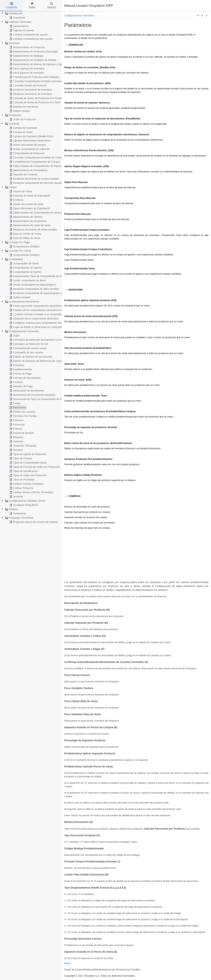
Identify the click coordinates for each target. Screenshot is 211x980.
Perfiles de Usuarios (22, 412)
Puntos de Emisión (21, 433)
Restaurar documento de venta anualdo (33, 230)
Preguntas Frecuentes (19, 518)
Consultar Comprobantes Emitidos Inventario (36, 81)
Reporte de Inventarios (23, 107)
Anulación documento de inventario (30, 90)
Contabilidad (14, 259)
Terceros (16, 450)
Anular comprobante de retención (29, 149)
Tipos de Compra (20, 458)
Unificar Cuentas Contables (26, 484)
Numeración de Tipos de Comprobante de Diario (37, 399)
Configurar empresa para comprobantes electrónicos (40, 323)
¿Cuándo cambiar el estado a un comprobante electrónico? (43, 314)
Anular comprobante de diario (27, 280)
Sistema (11, 509)
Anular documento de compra (27, 145)
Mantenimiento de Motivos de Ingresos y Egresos (38, 64)
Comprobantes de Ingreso (25, 268)
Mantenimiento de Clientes (26, 217)
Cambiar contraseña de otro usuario (31, 39)
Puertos (15, 429)
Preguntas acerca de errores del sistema (33, 522)
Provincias (17, 424)
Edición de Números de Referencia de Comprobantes (40, 361)
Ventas (11, 187)
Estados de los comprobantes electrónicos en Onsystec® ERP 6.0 (47, 310)
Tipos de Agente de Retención (27, 454)
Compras (12, 124)
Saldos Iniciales (20, 297)
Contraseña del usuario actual (27, 348)
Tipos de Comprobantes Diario (28, 463)
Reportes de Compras (23, 174)
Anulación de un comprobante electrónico (34, 319)
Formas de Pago (20, 374)
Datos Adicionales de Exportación (29, 208)
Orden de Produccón (22, 119)
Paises (15, 403)
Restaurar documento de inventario (30, 94)
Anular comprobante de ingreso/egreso (32, 285)
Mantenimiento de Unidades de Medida (32, 60)
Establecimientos (20, 369)
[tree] (31, 268)
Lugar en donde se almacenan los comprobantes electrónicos (45, 327)
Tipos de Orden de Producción (28, 475)
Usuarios (16, 497)
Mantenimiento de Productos (27, 47)
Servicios (16, 441)
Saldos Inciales (19, 111)
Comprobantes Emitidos (24, 247)
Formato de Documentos (25, 378)
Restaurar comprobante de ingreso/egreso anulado (39, 293)
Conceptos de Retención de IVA (28, 344)
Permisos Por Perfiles (23, 416)
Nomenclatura (19, 26)
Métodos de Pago (21, 386)
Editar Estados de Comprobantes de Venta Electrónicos (41, 213)
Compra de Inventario (23, 128)
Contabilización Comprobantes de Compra (34, 162)
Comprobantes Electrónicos (22, 302)
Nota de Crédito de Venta (25, 234)
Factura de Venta (20, 191)
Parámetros (17, 408)
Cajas (14, 335)
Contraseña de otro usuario (26, 352)
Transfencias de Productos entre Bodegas (34, 77)
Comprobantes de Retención (27, 153)
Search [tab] (52, 6)
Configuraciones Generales (22, 331)
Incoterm (16, 382)
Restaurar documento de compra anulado (34, 179)
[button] (198, 16)
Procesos (16, 420)
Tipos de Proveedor (22, 480)
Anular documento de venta (26, 204)
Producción (13, 115)
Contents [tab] (11, 6)
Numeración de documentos (26, 391)
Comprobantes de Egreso (25, 272)
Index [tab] (32, 6)
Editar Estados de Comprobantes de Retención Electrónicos (44, 166)
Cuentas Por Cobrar (18, 251)
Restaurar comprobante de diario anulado (34, 289)
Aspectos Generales (18, 22)
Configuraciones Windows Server (25, 501)
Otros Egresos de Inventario (26, 73)
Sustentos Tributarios (23, 446)
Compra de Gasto (21, 132)
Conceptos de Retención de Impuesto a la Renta (38, 340)
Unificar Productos (21, 488)
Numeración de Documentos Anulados (32, 395)
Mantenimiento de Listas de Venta (30, 225)
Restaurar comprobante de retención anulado (36, 183)
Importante (17, 18)
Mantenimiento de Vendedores (28, 221)
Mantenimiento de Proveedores (28, 170)
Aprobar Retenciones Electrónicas (30, 141)
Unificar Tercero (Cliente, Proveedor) (31, 492)
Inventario (12, 43)
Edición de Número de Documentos (30, 357)
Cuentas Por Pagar (17, 242)
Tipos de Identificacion (23, 471)
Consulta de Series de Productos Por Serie (35, 102)
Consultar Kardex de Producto (28, 85)
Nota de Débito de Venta (24, 238)
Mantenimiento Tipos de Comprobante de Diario (37, 276)
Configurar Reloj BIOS (23, 505)
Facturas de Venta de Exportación (30, 196)
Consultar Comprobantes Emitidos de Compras (37, 158)
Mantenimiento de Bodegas (26, 56)
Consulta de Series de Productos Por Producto (37, 98)
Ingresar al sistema (21, 30)
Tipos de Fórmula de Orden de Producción (34, 467)
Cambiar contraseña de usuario (28, 35)
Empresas (17, 365)
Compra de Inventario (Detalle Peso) (31, 136)
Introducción (13, 13)
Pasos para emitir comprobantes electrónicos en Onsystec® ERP (47, 306)
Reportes (16, 437)
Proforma (16, 200)
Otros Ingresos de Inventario (27, 69)
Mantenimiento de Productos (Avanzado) (33, 52)
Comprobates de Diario (24, 263)
